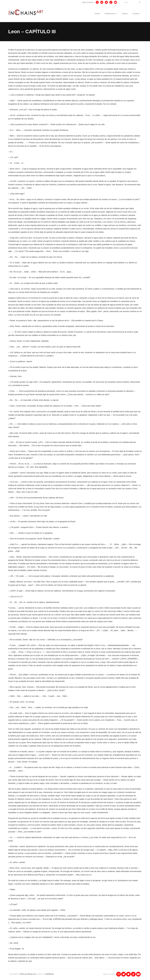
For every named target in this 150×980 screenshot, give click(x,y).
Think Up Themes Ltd (28, 975)
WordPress (50, 975)
